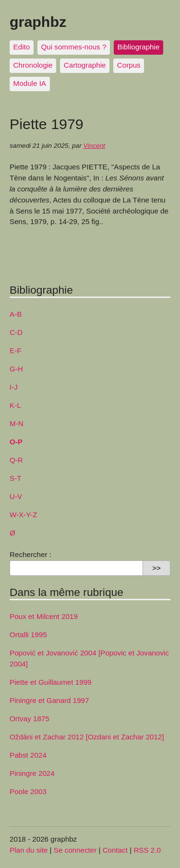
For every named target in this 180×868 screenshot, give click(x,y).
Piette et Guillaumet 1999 (51, 682)
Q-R (16, 460)
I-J (14, 387)
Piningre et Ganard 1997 (49, 700)
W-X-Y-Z (23, 515)
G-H (16, 369)
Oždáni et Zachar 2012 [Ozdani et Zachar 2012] (87, 737)
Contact (115, 850)
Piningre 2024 (32, 773)
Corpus (129, 65)
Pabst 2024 (28, 755)
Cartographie (85, 65)
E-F (15, 351)
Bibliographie (139, 47)
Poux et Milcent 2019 (44, 616)
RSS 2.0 (147, 850)
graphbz (38, 22)
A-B (16, 314)
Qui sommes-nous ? (73, 47)
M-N (17, 423)
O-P (16, 442)
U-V (16, 496)
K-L (15, 405)
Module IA (30, 83)
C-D (16, 332)
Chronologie (33, 65)
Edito (22, 47)
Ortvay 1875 (30, 719)
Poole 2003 (28, 791)
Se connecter (75, 850)
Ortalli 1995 (28, 635)
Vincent (94, 146)
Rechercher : (30, 554)
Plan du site (29, 850)
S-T (15, 478)
